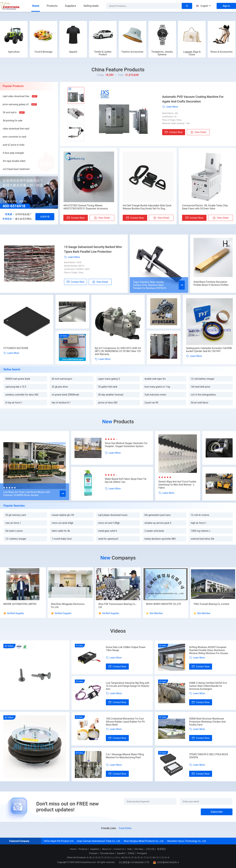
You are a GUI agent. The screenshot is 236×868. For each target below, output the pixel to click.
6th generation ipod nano (158, 515)
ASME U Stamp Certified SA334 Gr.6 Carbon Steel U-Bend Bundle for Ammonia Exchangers (208, 686)
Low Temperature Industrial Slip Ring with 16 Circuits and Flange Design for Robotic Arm (128, 686)
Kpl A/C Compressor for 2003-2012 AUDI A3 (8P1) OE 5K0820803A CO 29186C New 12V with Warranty (118, 351)
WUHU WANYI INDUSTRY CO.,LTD (163, 604)
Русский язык (107, 853)
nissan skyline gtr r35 (63, 515)
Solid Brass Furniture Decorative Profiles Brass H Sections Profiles (211, 283)
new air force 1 (13, 523)
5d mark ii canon (14, 531)
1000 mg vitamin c (201, 531)
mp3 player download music (113, 515)
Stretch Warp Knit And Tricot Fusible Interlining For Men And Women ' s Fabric (177, 485)
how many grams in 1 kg (157, 387)
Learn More (170, 107)
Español (121, 853)
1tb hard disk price (201, 387)
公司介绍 (150, 849)
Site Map (139, 849)
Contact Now (174, 132)
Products (52, 6)
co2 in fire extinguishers (203, 395)
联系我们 (162, 849)
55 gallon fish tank (108, 387)
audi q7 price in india (13, 145)
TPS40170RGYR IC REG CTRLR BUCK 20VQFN (209, 756)
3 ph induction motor (155, 395)
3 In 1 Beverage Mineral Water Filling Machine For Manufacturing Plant (125, 756)
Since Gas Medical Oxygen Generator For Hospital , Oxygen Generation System (126, 445)
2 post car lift (151, 403)
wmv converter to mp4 (14, 137)
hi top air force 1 (14, 403)
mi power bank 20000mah (65, 395)
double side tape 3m (155, 379)
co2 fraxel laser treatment (16, 169)
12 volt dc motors (200, 515)
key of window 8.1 (61, 403)
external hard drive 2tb (203, 539)
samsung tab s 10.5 (16, 387)
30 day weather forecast (111, 395)
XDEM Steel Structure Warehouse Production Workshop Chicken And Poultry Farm (207, 722)
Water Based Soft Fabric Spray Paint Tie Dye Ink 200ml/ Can (126, 480)
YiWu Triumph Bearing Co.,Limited (211, 604)
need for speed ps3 (108, 539)
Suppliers (70, 6)
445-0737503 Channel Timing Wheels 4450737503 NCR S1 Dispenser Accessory (86, 207)
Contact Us (119, 849)
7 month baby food (62, 539)
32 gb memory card (16, 515)
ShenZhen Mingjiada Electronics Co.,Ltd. (68, 606)
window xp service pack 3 (158, 523)
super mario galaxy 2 (109, 379)
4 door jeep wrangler (13, 153)
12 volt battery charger (203, 379)
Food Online (125, 828)
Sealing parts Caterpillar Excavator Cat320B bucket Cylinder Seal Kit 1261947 (209, 350)
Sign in (226, 6)
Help (129, 849)
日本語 (131, 853)
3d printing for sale (13, 121)
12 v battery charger (16, 539)
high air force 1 (199, 523)
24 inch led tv (10, 112)
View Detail (198, 132)
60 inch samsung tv (62, 379)
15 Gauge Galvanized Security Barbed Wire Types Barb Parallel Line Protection (93, 249)
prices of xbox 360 (108, 403)
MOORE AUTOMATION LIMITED (20, 604)
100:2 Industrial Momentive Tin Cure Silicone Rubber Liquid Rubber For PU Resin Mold (125, 722)
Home (36, 6)
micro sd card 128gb (109, 523)
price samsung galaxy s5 (16, 104)
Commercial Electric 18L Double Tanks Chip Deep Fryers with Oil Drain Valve (205, 207)
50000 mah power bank (18, 379)
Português (142, 853)
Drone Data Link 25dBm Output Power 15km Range (126, 649)
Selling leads (91, 6)
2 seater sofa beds (154, 531)
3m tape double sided (14, 161)
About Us (106, 849)
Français (93, 853)
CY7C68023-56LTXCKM (16, 348)
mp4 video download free (16, 96)
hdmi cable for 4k (61, 531)
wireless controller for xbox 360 (22, 395)
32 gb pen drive (60, 387)
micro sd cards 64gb (62, 523)
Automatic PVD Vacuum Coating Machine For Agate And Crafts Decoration (193, 99)
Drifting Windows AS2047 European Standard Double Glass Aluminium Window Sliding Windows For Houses (209, 650)
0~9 (167, 857)
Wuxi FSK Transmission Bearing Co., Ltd (117, 606)
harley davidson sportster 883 (160, 539)
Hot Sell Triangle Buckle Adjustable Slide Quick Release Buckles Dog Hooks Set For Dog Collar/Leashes (147, 207)
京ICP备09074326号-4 (166, 862)
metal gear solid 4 (107, 531)
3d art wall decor (200, 403)
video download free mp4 (16, 129)
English (203, 6)
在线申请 (45, 217)
